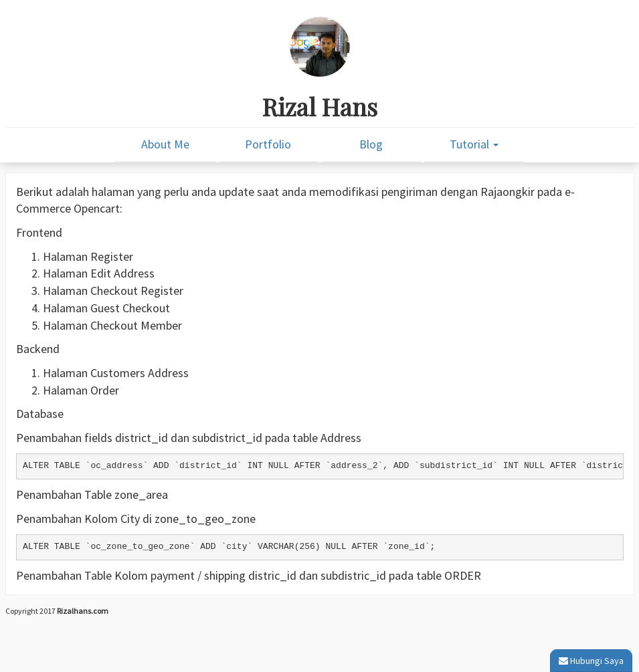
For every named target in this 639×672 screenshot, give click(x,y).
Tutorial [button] (474, 144)
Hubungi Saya (591, 661)
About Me (165, 144)
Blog (371, 144)
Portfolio (268, 144)
